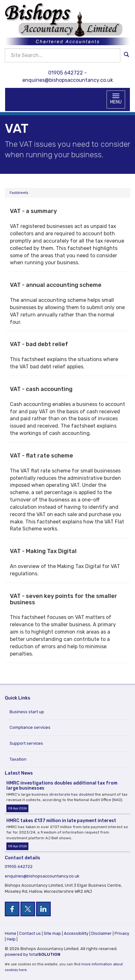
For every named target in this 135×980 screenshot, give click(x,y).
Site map (52, 933)
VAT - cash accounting (41, 389)
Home (11, 933)
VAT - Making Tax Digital (43, 551)
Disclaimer (101, 933)
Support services (26, 743)
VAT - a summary (33, 211)
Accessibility (76, 933)
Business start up (27, 712)
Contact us (30, 933)
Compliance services (30, 727)
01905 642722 (66, 73)
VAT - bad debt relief (39, 344)
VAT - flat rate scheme (41, 456)
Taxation (18, 759)
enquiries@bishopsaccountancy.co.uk (68, 80)
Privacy (122, 933)
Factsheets (19, 193)
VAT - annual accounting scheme (56, 285)
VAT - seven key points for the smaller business (64, 599)
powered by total (33, 954)
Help (11, 939)
